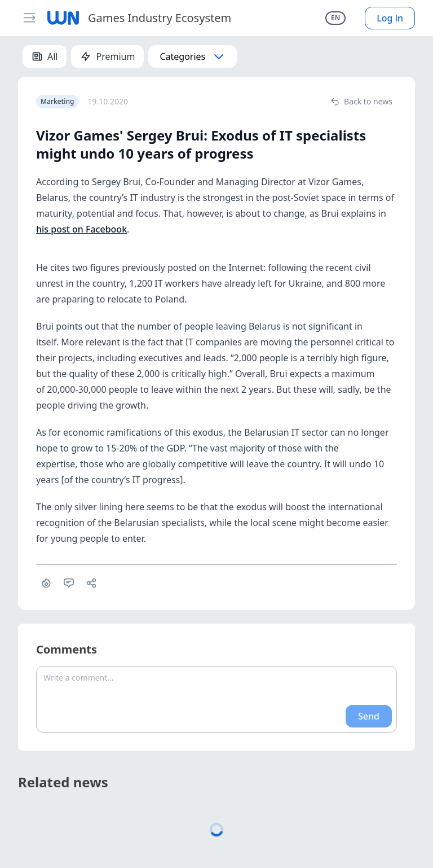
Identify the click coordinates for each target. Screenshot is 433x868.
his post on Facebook (81, 229)
